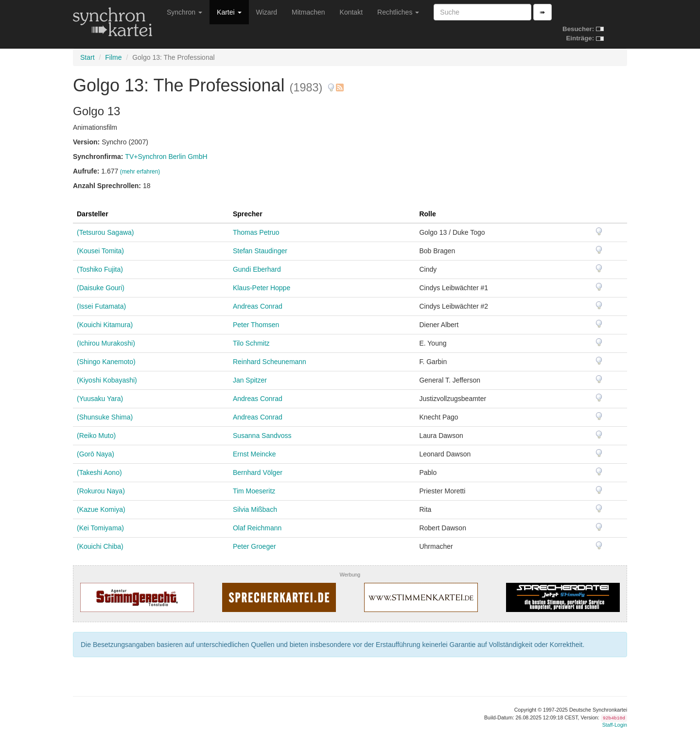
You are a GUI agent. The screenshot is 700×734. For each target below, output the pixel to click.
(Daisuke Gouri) (101, 288)
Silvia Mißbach (255, 509)
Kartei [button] (229, 12)
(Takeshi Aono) (99, 472)
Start (87, 57)
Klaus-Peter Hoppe (262, 288)
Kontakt (351, 12)
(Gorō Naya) (96, 454)
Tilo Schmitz (251, 343)
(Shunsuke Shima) (105, 417)
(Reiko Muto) (96, 436)
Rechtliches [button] (398, 12)
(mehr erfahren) (140, 172)
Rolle (427, 214)
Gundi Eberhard (257, 269)
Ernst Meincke (254, 454)
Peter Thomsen (256, 325)
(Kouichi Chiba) (100, 546)
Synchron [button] (184, 12)
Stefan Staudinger (260, 251)
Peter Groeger (254, 546)
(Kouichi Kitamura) (105, 325)
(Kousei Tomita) (100, 251)
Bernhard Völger (258, 472)
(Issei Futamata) (101, 306)
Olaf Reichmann (257, 528)
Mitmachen (308, 12)
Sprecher (248, 214)
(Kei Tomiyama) (100, 528)
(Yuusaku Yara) (100, 399)
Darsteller (93, 214)
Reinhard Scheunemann (270, 362)
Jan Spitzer (250, 380)
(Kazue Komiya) (101, 509)
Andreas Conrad (258, 306)
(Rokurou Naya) (101, 491)
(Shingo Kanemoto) (106, 362)
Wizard (267, 12)
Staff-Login (615, 725)
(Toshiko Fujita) (100, 269)
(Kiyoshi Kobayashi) (107, 380)
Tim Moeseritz (254, 491)
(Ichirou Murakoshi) (106, 343)
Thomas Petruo (256, 232)
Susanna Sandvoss (262, 436)
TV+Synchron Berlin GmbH (166, 157)
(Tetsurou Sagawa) (105, 232)
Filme (113, 57)
